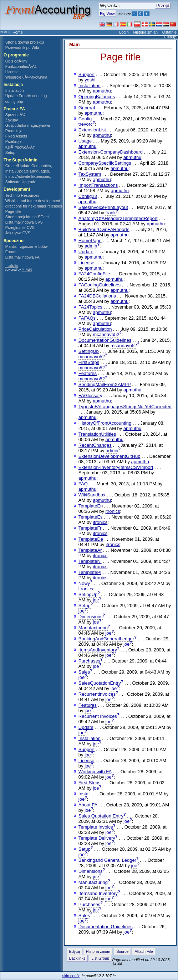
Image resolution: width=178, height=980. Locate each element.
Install (85, 794)
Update (86, 252)
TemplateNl (90, 561)
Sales (84, 672)
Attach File (144, 951)
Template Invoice (96, 827)
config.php (14, 101)
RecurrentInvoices (97, 694)
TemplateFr (90, 528)
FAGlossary (90, 396)
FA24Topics (90, 307)
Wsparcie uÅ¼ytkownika (26, 77)
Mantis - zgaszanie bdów (27, 246)
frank (110, 213)
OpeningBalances (97, 97)
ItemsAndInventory (98, 650)
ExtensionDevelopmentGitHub (110, 456)
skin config (72, 976)
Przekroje (14, 141)
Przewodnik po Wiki (22, 47)
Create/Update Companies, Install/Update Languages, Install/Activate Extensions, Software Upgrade (29, 174)
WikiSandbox (92, 495)
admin (91, 246)
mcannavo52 (106, 334)
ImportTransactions (98, 185)
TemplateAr (90, 550)
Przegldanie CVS (20, 227)
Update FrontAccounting (26, 96)
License (12, 72)
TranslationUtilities (97, 434)
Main (75, 44)
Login (124, 32)
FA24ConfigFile (94, 274)
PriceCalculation (95, 329)
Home (18, 32)
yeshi (90, 80)
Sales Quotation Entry (101, 816)
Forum (11, 252)
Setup (10, 152)
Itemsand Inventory (98, 893)
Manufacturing (93, 628)
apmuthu (102, 91)
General (87, 108)
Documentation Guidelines (106, 927)
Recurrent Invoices (98, 716)
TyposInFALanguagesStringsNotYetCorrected (125, 407)
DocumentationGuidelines (105, 340)
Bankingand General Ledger (107, 860)
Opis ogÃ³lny (16, 61)
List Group (100, 958)
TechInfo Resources (22, 195)
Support (87, 74)
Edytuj (75, 951)
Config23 (88, 196)
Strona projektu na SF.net (27, 217)
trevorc (86, 124)
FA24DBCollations (97, 296)
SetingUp (88, 594)
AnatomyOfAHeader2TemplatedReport (118, 218)
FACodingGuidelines (100, 285)
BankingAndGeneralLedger (106, 639)
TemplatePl (90, 572)
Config (85, 119)
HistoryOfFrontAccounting (105, 423)
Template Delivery (97, 838)
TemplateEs (91, 517)
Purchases (89, 661)
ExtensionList (92, 130)
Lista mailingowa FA (22, 257)
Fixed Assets (16, 136)
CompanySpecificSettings (105, 163)
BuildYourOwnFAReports (104, 229)
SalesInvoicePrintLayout (103, 207)
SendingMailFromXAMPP (105, 384)
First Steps (90, 783)
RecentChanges (95, 445)
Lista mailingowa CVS (24, 222)
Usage (85, 141)
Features (88, 373)
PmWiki (27, 270)
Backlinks (77, 958)
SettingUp (89, 351)
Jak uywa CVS (18, 233)
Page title (13, 211)
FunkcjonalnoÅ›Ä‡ (21, 66)
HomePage (90, 241)
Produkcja (14, 131)
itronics (113, 511)
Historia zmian (146, 32)
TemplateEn (91, 506)
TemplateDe (91, 539)
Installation (15, 90)
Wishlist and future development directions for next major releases (34, 203)
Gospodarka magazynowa (28, 125)
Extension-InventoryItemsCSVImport (116, 467)
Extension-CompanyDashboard (111, 152)
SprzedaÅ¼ (15, 115)
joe (96, 600)
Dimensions (91, 617)
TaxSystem (90, 174)
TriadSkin (11, 266)
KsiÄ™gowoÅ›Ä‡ (20, 147)
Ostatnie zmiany (169, 34)
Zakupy (12, 120)
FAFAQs (87, 318)
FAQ (83, 484)
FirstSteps (89, 362)
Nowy (84, 583)
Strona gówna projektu (25, 42)
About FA (88, 805)
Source (122, 951)
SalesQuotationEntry (100, 683)
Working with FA (95, 772)
